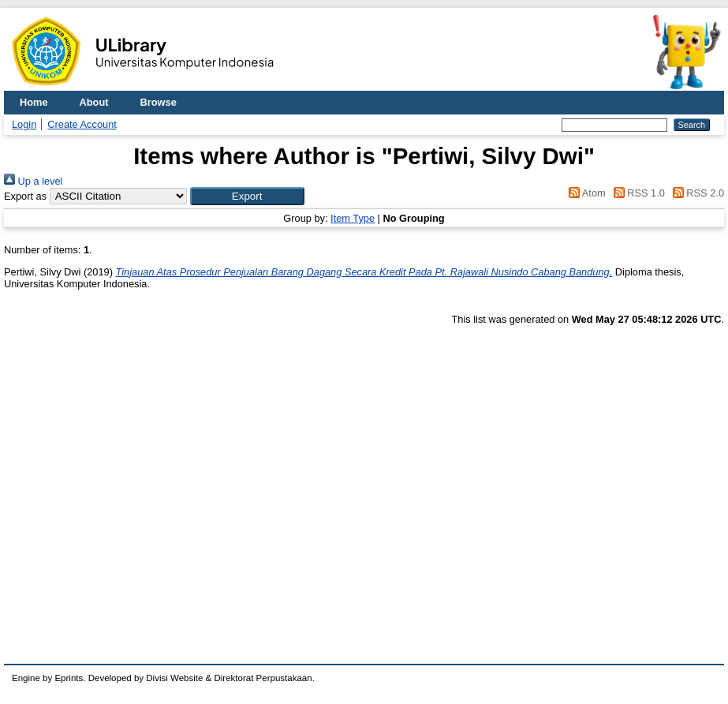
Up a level (33, 181)
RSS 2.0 (696, 193)
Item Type (353, 218)
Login (24, 124)
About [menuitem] (94, 102)
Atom (585, 193)
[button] (247, 196)
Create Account (82, 124)
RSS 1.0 (637, 193)
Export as (25, 196)
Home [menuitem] (34, 102)
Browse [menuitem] (159, 102)
